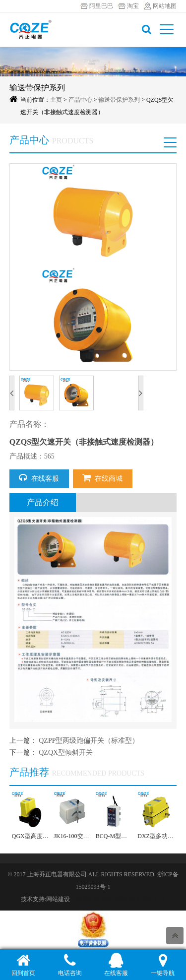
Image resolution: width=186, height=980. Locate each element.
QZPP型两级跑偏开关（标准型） (89, 741)
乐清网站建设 (88, 899)
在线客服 (39, 478)
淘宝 (133, 6)
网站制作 (153, 899)
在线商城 (102, 478)
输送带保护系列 (119, 100)
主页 (56, 100)
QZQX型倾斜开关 (66, 752)
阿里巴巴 (101, 6)
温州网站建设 (124, 899)
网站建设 (58, 899)
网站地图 (165, 6)
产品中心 (80, 100)
